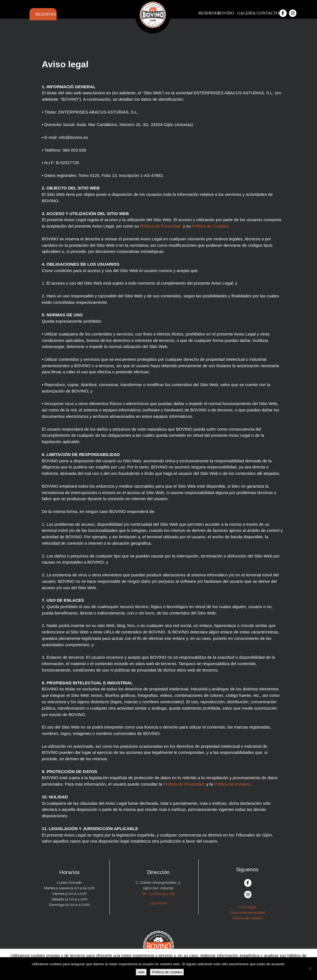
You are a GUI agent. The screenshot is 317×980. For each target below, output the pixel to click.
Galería (246, 13)
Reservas (44, 14)
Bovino (226, 13)
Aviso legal (247, 907)
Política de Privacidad (160, 226)
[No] (310, 969)
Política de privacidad (247, 912)
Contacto (265, 13)
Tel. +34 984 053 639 (158, 893)
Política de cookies (247, 918)
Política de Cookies (210, 226)
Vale (141, 972)
